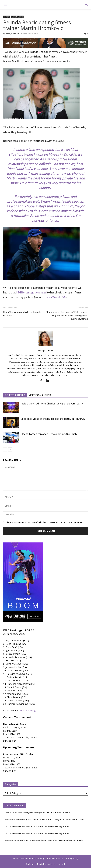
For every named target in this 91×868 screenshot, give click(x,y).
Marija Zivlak (12, 34)
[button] (5, 4)
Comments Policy (55, 859)
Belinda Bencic (17, 17)
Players (7, 17)
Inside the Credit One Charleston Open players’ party (52, 404)
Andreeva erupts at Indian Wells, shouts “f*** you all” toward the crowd (49, 819)
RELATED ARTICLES (15, 395)
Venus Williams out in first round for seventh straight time (40, 826)
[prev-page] (5, 449)
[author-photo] (45, 346)
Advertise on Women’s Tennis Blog (29, 859)
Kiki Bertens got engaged (31, 292)
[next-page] (10, 449)
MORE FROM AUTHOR (40, 395)
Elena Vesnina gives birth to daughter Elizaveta (23, 314)
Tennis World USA (55, 297)
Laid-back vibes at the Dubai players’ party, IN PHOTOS (53, 419)
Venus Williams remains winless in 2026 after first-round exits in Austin (48, 840)
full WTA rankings (28, 711)
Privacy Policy (72, 859)
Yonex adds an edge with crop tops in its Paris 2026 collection (41, 812)
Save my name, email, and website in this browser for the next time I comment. (45, 522)
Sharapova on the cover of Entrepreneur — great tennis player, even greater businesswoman (67, 316)
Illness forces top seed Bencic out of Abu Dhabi (49, 434)
